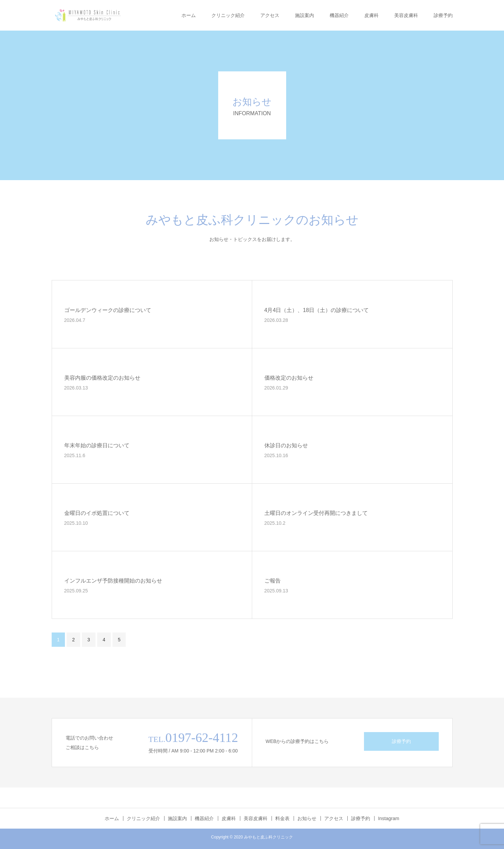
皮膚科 (371, 15)
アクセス (270, 15)
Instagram (388, 818)
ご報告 (273, 581)
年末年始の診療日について (97, 445)
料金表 (282, 818)
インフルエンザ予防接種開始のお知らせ (113, 581)
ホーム (189, 15)
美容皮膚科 (406, 15)
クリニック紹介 (228, 15)
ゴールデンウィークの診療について (108, 310)
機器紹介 (339, 15)
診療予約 (443, 15)
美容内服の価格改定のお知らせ (102, 378)
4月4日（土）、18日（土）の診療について (317, 310)
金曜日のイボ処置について (97, 513)
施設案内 (305, 15)
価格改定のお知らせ (289, 378)
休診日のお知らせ (286, 445)
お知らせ (307, 818)
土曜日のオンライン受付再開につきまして (316, 513)
